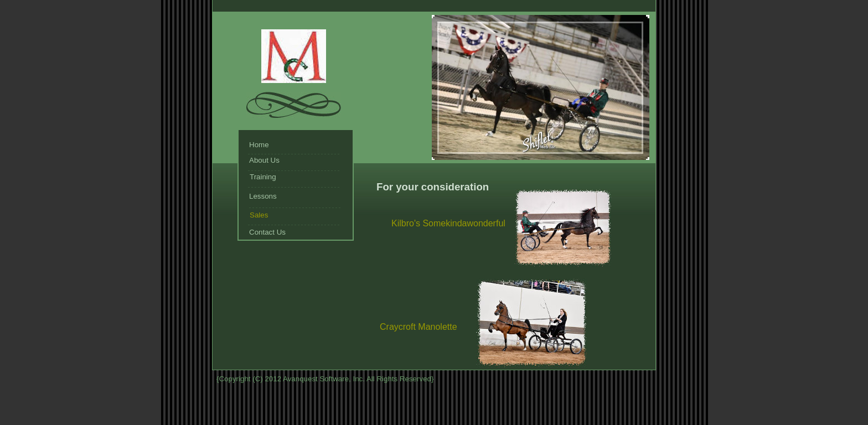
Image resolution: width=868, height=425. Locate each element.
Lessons (263, 196)
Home (259, 145)
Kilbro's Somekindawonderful (448, 223)
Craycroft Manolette (418, 327)
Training (263, 177)
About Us (264, 160)
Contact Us (267, 232)
